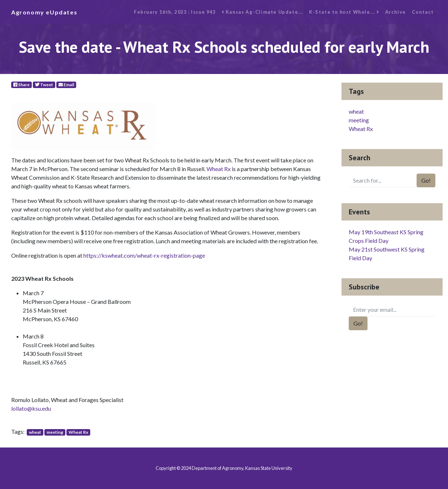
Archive (396, 12)
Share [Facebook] (21, 85)
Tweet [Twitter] (44, 85)
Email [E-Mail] (66, 85)
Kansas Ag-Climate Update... (262, 12)
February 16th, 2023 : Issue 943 (175, 12)
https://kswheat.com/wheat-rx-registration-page (144, 255)
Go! (426, 180)
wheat (35, 432)
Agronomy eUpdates (44, 12)
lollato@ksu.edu (31, 408)
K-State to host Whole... (344, 12)
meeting (55, 432)
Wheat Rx (219, 169)
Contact (423, 12)
